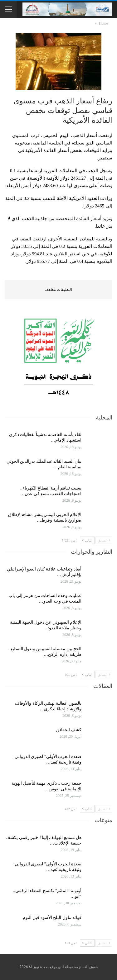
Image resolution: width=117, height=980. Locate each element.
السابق (104, 540)
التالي (87, 540)
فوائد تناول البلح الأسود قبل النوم (52, 918)
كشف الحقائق (68, 730)
